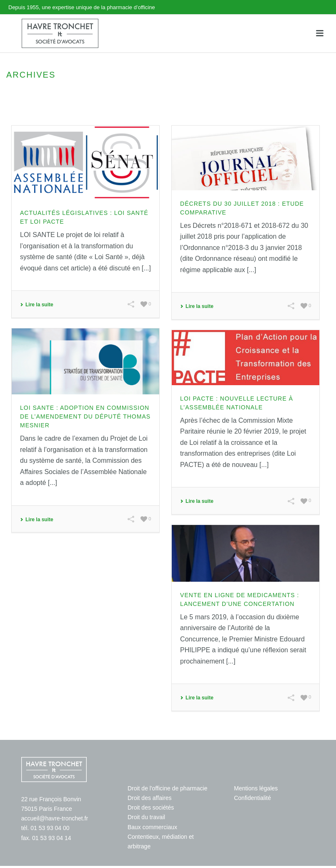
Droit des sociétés (151, 807)
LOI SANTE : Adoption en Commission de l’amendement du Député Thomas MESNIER (85, 416)
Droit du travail (146, 817)
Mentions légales (256, 788)
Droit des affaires (150, 798)
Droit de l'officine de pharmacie (168, 788)
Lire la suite (37, 305)
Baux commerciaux (152, 827)
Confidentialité (252, 798)
